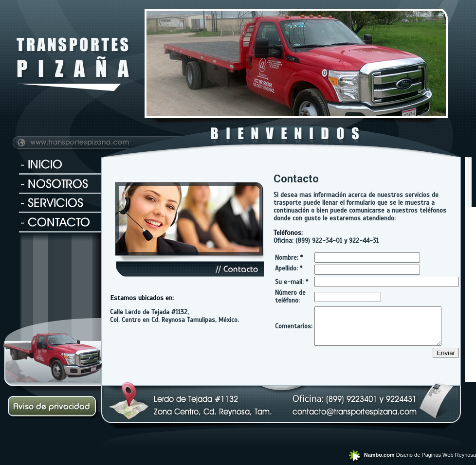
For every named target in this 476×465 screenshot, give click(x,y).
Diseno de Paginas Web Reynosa (411, 455)
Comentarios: (294, 330)
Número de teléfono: (290, 297)
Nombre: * (289, 258)
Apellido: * (289, 268)
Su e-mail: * (292, 282)
